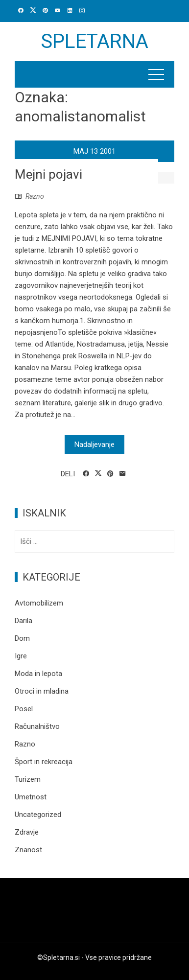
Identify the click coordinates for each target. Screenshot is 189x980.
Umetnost (31, 797)
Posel (24, 709)
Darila (24, 621)
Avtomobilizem (39, 603)
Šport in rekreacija (44, 762)
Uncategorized (38, 815)
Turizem (28, 779)
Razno (35, 196)
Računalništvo (37, 726)
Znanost (28, 850)
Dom (22, 638)
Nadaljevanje (94, 444)
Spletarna (94, 41)
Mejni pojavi (48, 174)
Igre (21, 656)
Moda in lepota (38, 674)
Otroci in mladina (42, 691)
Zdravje (27, 832)
